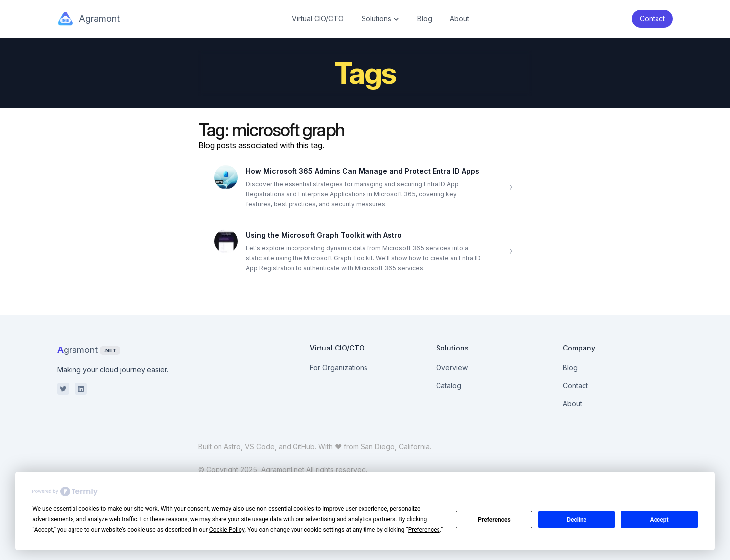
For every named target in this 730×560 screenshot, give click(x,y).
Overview (452, 368)
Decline (577, 520)
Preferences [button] (424, 530)
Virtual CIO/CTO (318, 19)
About (460, 19)
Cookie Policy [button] (227, 530)
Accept (659, 520)
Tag (212, 130)
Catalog (449, 385)
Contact (575, 385)
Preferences (494, 520)
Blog (425, 19)
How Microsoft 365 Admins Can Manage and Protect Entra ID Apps (363, 171)
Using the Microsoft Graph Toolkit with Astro (324, 235)
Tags (365, 73)
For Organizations (339, 368)
